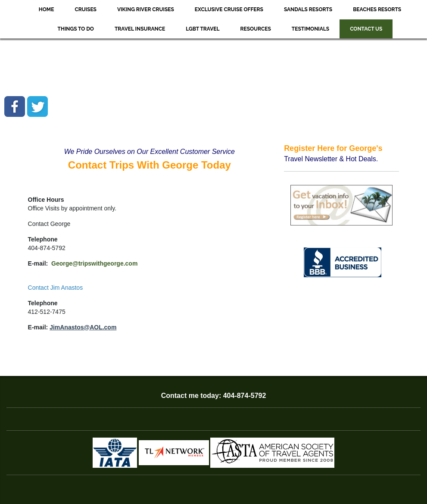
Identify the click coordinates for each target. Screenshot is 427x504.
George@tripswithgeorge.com (94, 263)
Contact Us (366, 29)
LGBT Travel (203, 29)
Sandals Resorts (308, 9)
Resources (256, 29)
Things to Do (76, 29)
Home (47, 9)
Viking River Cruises (146, 9)
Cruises (86, 9)
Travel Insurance (140, 29)
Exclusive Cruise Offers (229, 9)
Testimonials (310, 29)
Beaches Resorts (377, 9)
